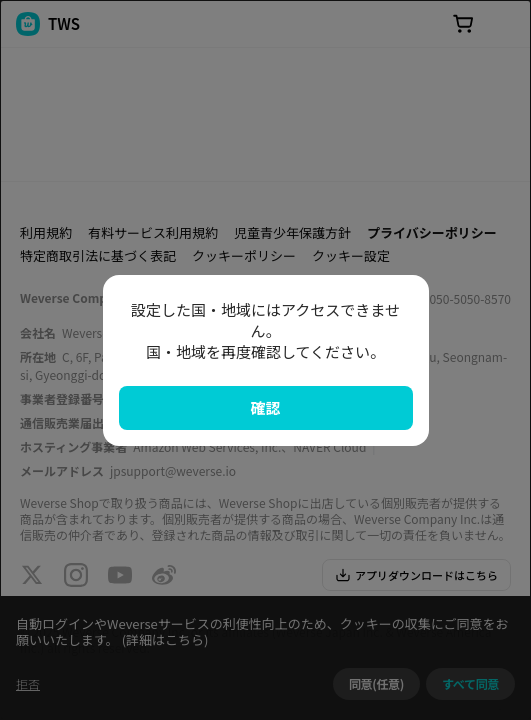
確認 (265, 407)
